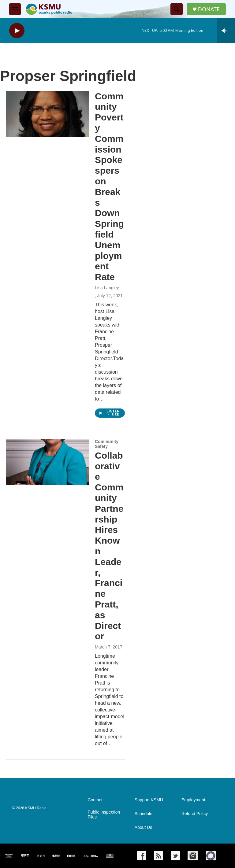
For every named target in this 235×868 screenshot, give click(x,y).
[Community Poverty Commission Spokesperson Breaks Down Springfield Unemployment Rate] (47, 114)
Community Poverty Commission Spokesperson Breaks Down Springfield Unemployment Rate (109, 187)
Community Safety (107, 444)
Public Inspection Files (104, 815)
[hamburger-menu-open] (15, 9)
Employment (193, 800)
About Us (144, 827)
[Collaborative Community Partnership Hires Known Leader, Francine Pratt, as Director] (47, 462)
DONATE (209, 9)
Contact (95, 800)
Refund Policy (195, 814)
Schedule (144, 814)
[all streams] (226, 31)
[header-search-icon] (177, 9)
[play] (17, 31)
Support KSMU (149, 800)
